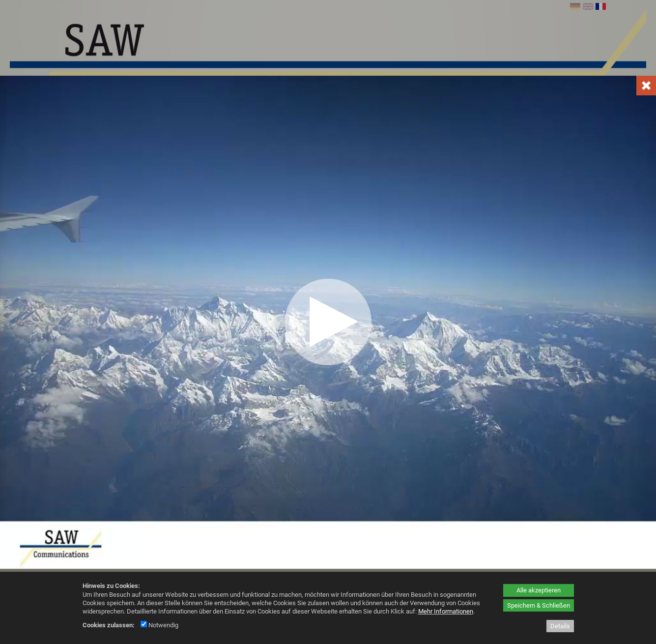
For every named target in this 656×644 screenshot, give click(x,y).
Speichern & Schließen (539, 605)
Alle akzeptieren (539, 590)
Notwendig (159, 625)
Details (560, 626)
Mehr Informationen (446, 611)
